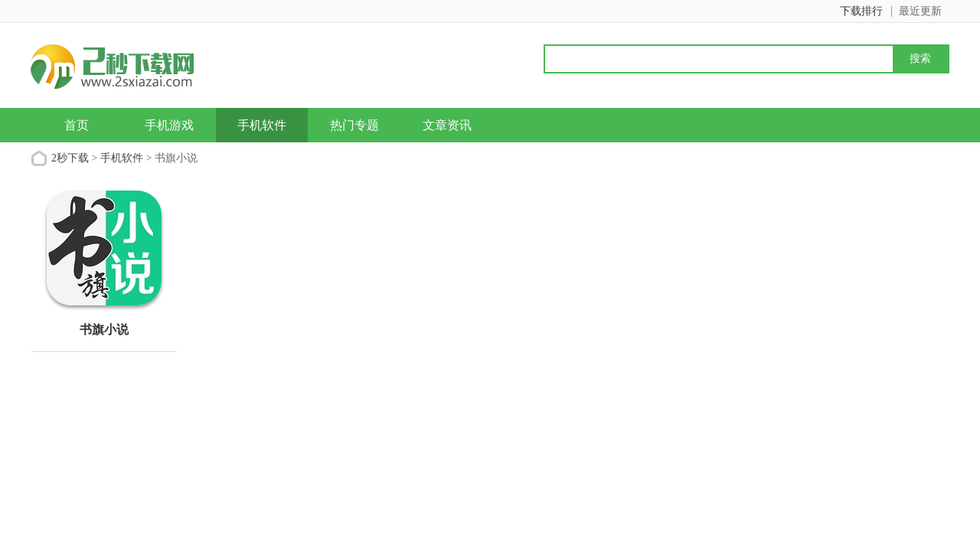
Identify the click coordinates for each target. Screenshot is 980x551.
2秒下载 (70, 158)
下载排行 (861, 11)
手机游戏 (169, 125)
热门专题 (354, 125)
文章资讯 (447, 125)
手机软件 (262, 125)
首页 (77, 125)
